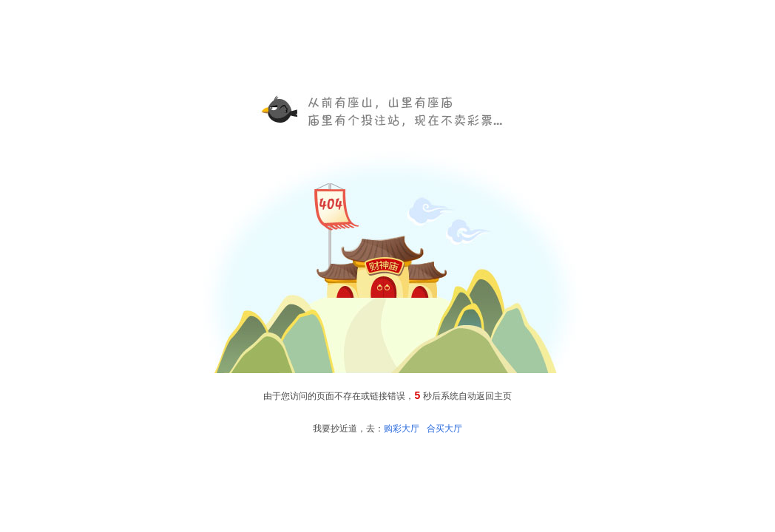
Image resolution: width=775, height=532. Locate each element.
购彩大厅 (402, 429)
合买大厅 (444, 429)
